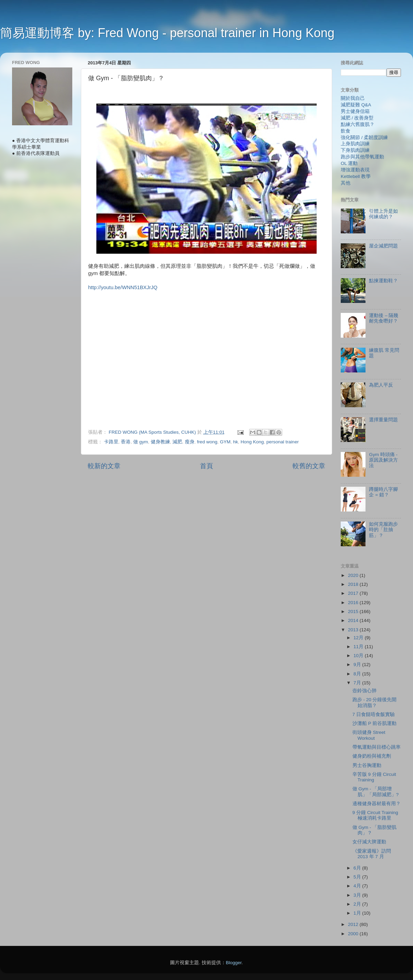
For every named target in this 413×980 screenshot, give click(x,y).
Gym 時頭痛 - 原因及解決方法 (383, 460)
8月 (358, 674)
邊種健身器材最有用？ (377, 804)
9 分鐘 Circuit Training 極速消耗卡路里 (375, 815)
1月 (358, 913)
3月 (358, 895)
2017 (354, 593)
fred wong (207, 442)
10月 (359, 656)
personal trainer (283, 442)
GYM (225, 442)
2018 (354, 584)
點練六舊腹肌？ (358, 124)
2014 (354, 620)
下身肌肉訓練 (355, 150)
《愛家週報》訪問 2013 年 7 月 (372, 854)
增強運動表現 (355, 170)
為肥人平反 (381, 385)
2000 (354, 934)
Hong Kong (252, 442)
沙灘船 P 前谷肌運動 (374, 723)
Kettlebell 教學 (356, 176)
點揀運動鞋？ (383, 281)
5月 (358, 877)
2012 (354, 924)
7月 (358, 683)
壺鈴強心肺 (364, 691)
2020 (354, 575)
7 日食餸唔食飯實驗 (374, 714)
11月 (359, 647)
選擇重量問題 (383, 420)
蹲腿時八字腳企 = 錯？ (383, 492)
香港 (126, 442)
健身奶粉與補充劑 (372, 756)
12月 (359, 638)
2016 (354, 603)
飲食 (346, 131)
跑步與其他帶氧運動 (362, 157)
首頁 (206, 466)
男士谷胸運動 (367, 765)
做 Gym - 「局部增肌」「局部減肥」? (376, 792)
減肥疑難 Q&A (356, 105)
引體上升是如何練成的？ (383, 214)
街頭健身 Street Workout (369, 735)
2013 (354, 630)
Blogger (234, 963)
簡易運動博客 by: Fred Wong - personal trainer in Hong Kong (167, 33)
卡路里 (111, 442)
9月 (358, 665)
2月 (358, 904)
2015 (354, 612)
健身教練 (160, 442)
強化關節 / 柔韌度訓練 (364, 138)
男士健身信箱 (355, 111)
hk (235, 442)
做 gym (141, 442)
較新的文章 (104, 466)
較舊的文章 (309, 466)
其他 (346, 183)
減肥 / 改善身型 (357, 118)
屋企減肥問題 (383, 246)
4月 (358, 886)
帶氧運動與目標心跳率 (377, 747)
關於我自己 (353, 98)
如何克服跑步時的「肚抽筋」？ (383, 530)
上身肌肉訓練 (355, 144)
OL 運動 (349, 163)
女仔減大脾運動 (369, 842)
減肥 (177, 442)
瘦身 (190, 442)
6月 (358, 868)
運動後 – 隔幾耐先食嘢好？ (384, 318)
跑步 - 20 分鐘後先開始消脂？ (375, 702)
